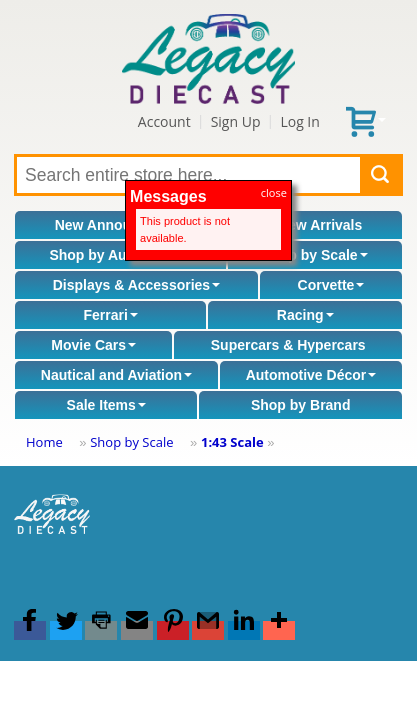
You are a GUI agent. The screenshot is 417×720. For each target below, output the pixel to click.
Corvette (331, 285)
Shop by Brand (301, 405)
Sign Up (236, 121)
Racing (305, 315)
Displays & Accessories (136, 285)
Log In (299, 121)
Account (164, 121)
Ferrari (110, 315)
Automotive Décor (311, 375)
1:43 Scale (232, 442)
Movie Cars (93, 345)
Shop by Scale (315, 255)
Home (44, 442)
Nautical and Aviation (116, 375)
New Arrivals (320, 225)
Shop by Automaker (120, 255)
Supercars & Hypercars (288, 345)
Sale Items (106, 405)
